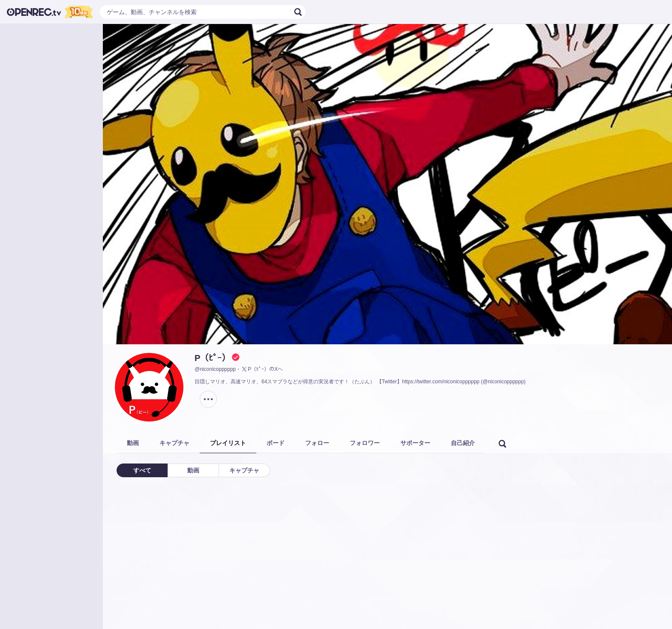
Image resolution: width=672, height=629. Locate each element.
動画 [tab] (133, 443)
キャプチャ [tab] (174, 443)
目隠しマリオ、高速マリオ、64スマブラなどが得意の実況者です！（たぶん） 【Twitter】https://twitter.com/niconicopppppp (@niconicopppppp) (360, 382)
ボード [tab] (276, 443)
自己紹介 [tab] (463, 443)
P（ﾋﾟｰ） (212, 358)
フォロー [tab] (317, 443)
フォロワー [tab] (365, 443)
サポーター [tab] (415, 443)
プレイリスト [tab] (228, 443)
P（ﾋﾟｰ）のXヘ (262, 369)
